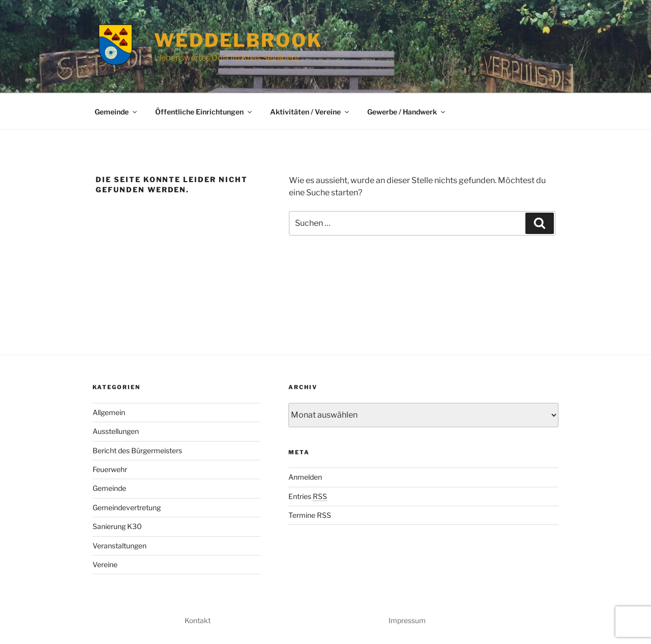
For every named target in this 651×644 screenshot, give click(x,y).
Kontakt (198, 620)
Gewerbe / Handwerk (407, 112)
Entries (308, 496)
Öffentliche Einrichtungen (204, 112)
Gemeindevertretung (127, 507)
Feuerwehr (110, 469)
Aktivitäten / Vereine (310, 112)
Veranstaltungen (120, 546)
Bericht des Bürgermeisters (137, 450)
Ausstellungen (116, 431)
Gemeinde (116, 112)
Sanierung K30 (117, 526)
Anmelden (305, 477)
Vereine (105, 564)
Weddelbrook (238, 40)
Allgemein (109, 412)
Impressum (407, 620)
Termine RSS (310, 515)
